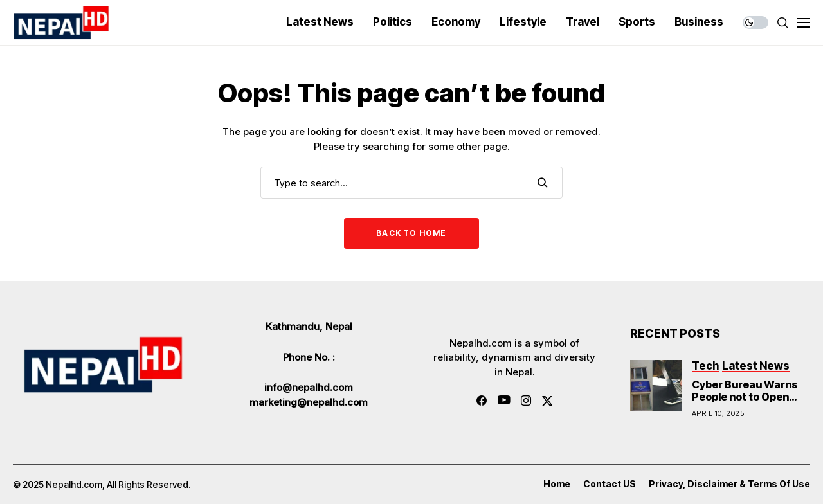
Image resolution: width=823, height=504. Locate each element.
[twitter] (547, 401)
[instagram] (526, 401)
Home (557, 484)
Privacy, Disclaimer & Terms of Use (729, 484)
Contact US (610, 484)
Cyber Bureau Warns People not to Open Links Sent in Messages (745, 403)
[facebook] (482, 401)
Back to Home (411, 233)
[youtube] (504, 401)
